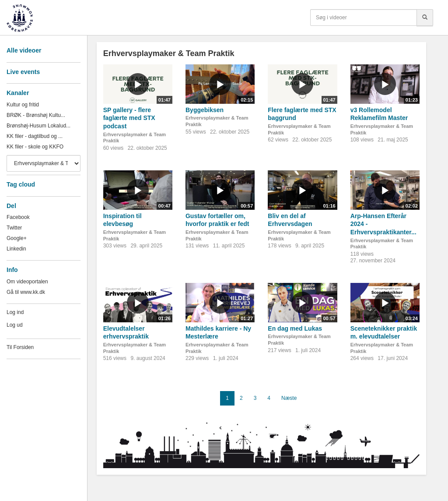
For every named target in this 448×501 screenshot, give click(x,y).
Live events (23, 72)
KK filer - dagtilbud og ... (35, 136)
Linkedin (16, 249)
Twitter (14, 228)
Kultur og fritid (23, 105)
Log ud (15, 325)
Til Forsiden (20, 347)
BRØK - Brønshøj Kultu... (36, 115)
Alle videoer (24, 50)
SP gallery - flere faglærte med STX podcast (129, 118)
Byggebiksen (205, 110)
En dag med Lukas (295, 328)
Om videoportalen (27, 282)
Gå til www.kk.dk (26, 292)
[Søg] (425, 18)
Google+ (17, 238)
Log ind (15, 312)
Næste (289, 398)
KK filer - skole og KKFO (35, 147)
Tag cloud (21, 184)
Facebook (18, 217)
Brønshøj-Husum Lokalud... (38, 126)
